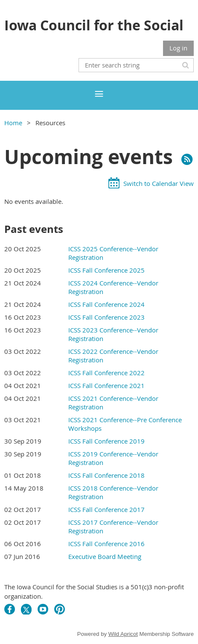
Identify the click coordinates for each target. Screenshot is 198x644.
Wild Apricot (123, 634)
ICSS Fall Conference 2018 (106, 475)
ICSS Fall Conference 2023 (106, 317)
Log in (178, 48)
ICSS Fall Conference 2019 (106, 441)
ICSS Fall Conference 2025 (106, 270)
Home (13, 123)
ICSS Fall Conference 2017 (106, 509)
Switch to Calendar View (159, 183)
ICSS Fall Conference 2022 (106, 373)
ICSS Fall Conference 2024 (106, 304)
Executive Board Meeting (105, 556)
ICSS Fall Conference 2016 (106, 544)
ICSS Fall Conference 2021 (106, 385)
